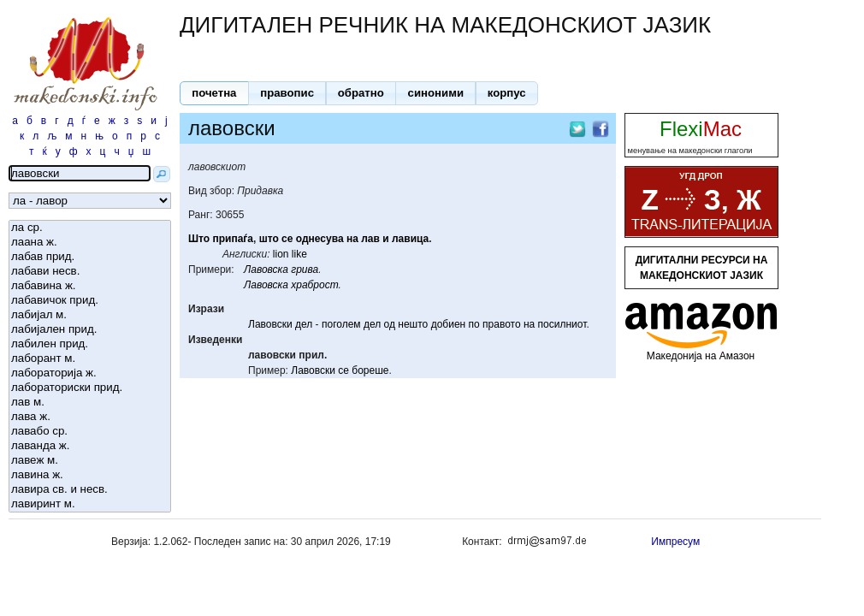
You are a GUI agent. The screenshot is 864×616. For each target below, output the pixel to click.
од (390, 324)
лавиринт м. (90, 504)
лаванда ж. (90, 446)
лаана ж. (90, 243)
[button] (214, 93)
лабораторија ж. (90, 373)
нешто (413, 324)
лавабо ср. (90, 432)
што (269, 239)
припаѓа (233, 239)
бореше (370, 370)
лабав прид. (90, 257)
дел (304, 324)
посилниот (562, 324)
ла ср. (90, 228)
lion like (290, 254)
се (287, 239)
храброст (314, 285)
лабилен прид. (90, 344)
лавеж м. (90, 461)
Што (199, 239)
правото (502, 324)
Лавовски (270, 324)
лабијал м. (90, 315)
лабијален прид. (90, 330)
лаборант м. (90, 359)
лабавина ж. (90, 286)
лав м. (90, 403)
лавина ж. (90, 475)
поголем (341, 324)
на (352, 239)
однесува (320, 239)
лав (370, 239)
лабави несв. (90, 272)
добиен (449, 324)
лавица (410, 239)
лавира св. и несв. (90, 490)
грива (305, 269)
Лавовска (266, 269)
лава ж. (90, 417)
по (474, 324)
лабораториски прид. (90, 388)
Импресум (675, 542)
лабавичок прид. (90, 301)
